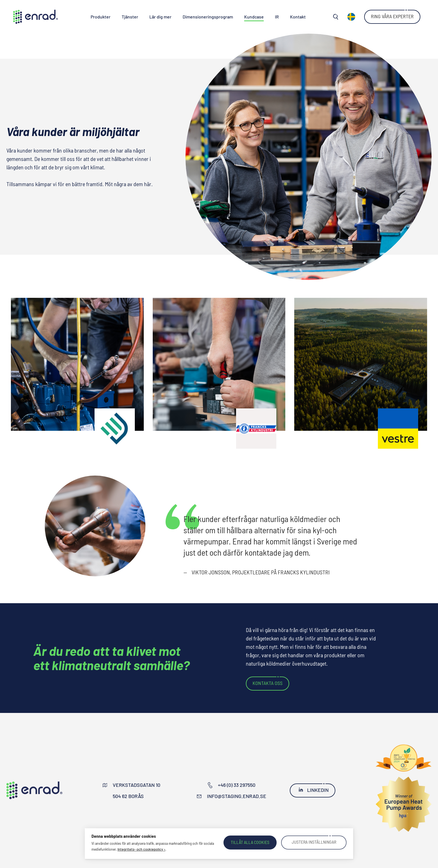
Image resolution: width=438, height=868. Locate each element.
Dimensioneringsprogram (208, 17)
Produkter (101, 17)
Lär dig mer (160, 17)
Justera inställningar (314, 843)
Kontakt (298, 17)
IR (277, 17)
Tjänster (130, 17)
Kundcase (254, 17)
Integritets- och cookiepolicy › (141, 849)
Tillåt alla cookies (250, 842)
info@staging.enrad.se (237, 796)
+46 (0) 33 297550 (237, 785)
